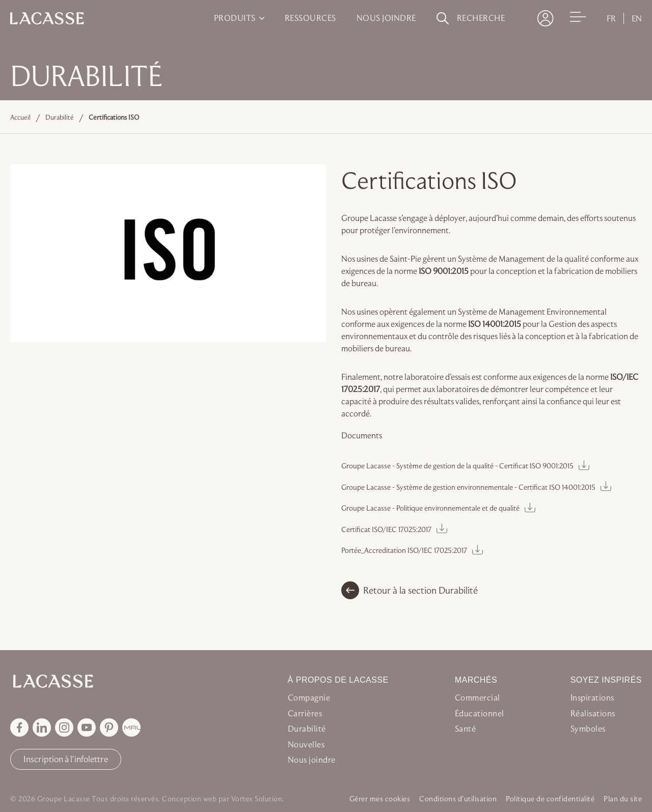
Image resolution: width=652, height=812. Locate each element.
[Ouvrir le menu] (578, 18)
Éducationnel (480, 713)
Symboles (588, 729)
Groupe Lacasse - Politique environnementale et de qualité (430, 508)
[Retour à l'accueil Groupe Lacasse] (77, 681)
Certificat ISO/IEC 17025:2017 (386, 529)
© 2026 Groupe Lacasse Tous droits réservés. (85, 799)
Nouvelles (306, 744)
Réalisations (593, 713)
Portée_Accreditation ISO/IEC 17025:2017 (404, 550)
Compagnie (309, 697)
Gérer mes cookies (380, 799)
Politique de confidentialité (550, 799)
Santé (466, 729)
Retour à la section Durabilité (410, 590)
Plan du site (623, 799)
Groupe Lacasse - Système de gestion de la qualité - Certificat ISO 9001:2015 (457, 466)
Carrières (305, 713)
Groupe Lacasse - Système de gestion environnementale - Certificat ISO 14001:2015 (468, 487)
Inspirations (592, 697)
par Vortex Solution (251, 799)
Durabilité (60, 117)
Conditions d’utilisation (458, 799)
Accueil (20, 117)
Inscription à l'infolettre (66, 759)
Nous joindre (312, 760)
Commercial (478, 697)
